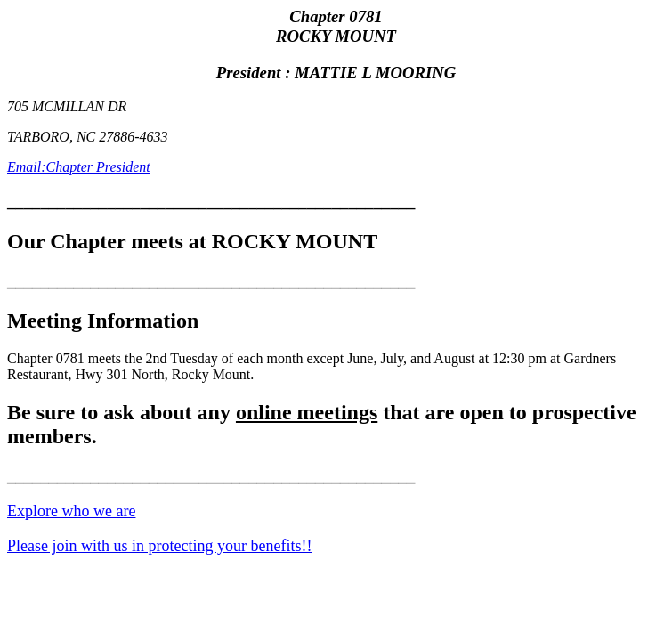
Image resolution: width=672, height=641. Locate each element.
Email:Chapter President (79, 167)
